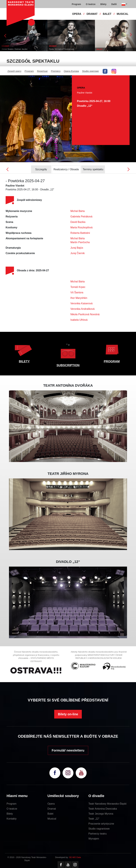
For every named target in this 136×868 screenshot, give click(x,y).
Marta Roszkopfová (81, 227)
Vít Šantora (77, 292)
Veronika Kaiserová (81, 303)
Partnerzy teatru (98, 834)
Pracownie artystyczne (101, 824)
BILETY (24, 361)
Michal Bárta (78, 211)
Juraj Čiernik (78, 253)
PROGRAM (112, 361)
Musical (52, 819)
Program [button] (76, 4)
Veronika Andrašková (82, 309)
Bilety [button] (103, 4)
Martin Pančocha (80, 242)
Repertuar (42, 71)
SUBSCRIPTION (68, 365)
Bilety (10, 814)
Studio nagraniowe (99, 829)
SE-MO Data (75, 857)
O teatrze (12, 809)
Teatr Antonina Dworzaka (103, 809)
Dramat (52, 809)
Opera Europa (71, 71)
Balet (50, 814)
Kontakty (12, 819)
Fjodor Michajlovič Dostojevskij (62, 49)
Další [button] (114, 4)
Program (29, 71)
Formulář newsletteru (68, 750)
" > (68, 352)
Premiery (56, 71)
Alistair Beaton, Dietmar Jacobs (14, 49)
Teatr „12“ (94, 819)
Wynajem (94, 839)
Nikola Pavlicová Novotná (85, 314)
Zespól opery (15, 71)
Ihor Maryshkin (79, 298)
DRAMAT (92, 14)
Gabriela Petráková (81, 217)
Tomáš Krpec (78, 287)
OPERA (77, 14)
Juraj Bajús (77, 248)
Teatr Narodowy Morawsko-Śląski (107, 804)
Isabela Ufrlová (79, 320)
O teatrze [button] (91, 4)
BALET (107, 14)
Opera (51, 804)
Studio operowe (90, 71)
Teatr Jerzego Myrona (101, 814)
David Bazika (78, 222)
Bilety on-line (68, 714)
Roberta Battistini (80, 233)
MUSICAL (123, 14)
